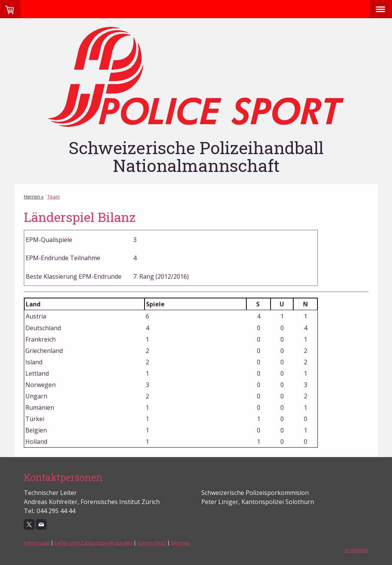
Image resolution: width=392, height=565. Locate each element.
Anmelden (356, 550)
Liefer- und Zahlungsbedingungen (93, 543)
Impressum (37, 543)
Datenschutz (152, 543)
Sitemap (180, 543)
